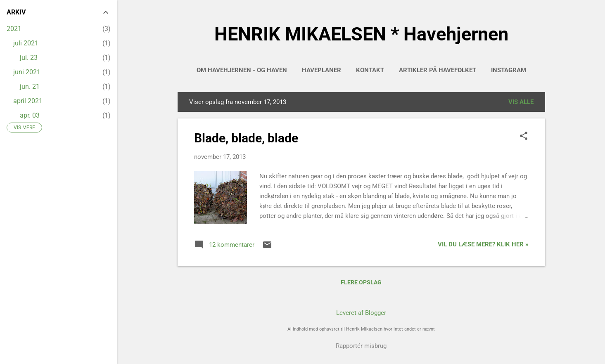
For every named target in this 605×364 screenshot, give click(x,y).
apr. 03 (30, 115)
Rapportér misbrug (361, 346)
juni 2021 (27, 72)
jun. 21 (30, 86)
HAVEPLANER (321, 70)
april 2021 (28, 101)
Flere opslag (361, 282)
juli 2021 (26, 43)
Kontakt (370, 70)
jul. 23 (29, 58)
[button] (524, 137)
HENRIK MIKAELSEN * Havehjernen (361, 34)
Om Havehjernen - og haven (242, 70)
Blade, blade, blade (246, 138)
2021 (14, 29)
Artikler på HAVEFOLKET (438, 70)
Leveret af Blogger (361, 313)
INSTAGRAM (509, 70)
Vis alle (521, 102)
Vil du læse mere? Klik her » (483, 244)
